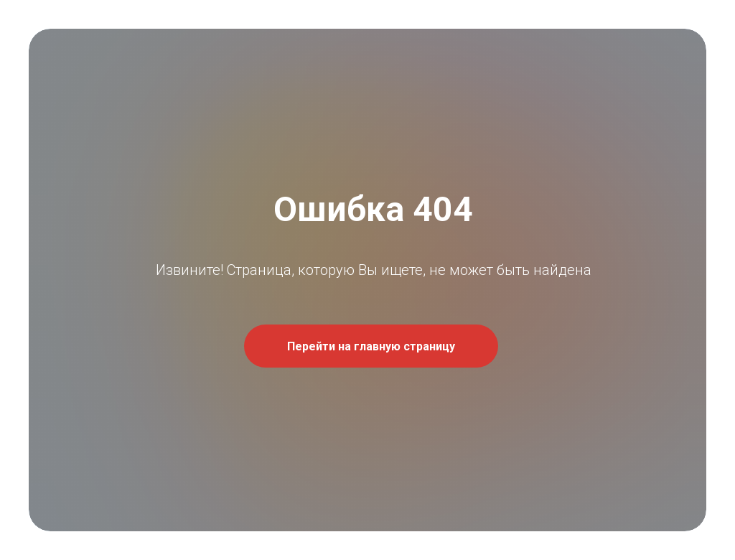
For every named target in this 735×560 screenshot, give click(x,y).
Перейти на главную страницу (371, 346)
